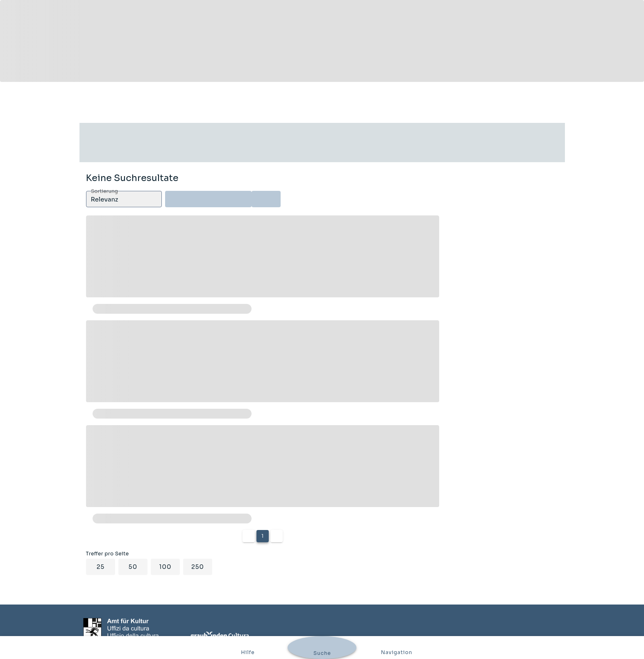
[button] (124, 199)
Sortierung (104, 191)
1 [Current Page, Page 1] (262, 536)
